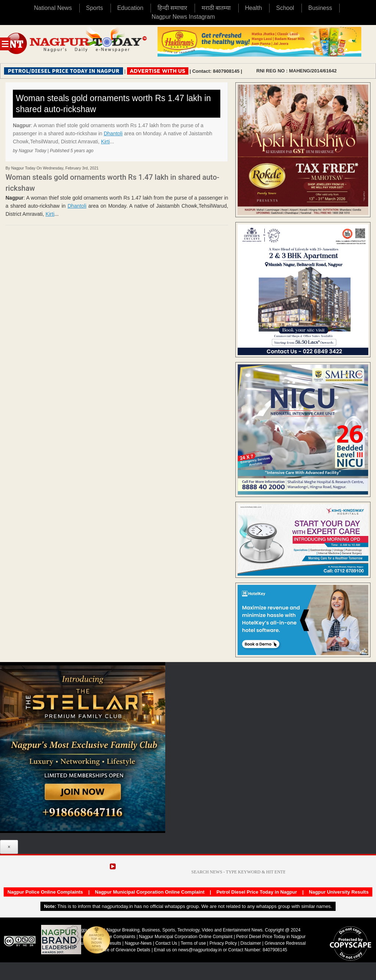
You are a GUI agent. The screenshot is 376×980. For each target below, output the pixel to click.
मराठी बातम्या (216, 8)
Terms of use (193, 943)
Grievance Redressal (285, 943)
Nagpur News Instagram (183, 17)
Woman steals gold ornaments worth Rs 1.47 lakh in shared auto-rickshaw (113, 104)
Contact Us (166, 943)
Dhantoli (113, 133)
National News (53, 8)
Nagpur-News (138, 943)
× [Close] (9, 847)
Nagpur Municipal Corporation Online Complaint (150, 892)
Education (130, 8)
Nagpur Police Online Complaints (45, 892)
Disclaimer (251, 943)
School (285, 8)
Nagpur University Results (339, 892)
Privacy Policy (223, 943)
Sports (94, 8)
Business (320, 8)
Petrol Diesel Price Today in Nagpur (256, 892)
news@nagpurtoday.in (200, 950)
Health (253, 8)
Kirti (105, 142)
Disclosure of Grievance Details (120, 950)
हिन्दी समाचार (172, 8)
